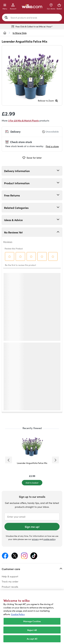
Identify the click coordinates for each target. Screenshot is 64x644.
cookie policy (49, 539)
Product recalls (10, 587)
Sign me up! (32, 527)
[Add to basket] (32, 483)
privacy (35, 539)
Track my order (10, 581)
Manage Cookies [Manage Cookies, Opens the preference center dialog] (32, 621)
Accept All (32, 639)
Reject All (32, 630)
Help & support (10, 576)
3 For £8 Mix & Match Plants (23, 120)
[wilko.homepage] (5, 33)
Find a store (52, 146)
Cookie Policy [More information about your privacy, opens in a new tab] (18, 614)
